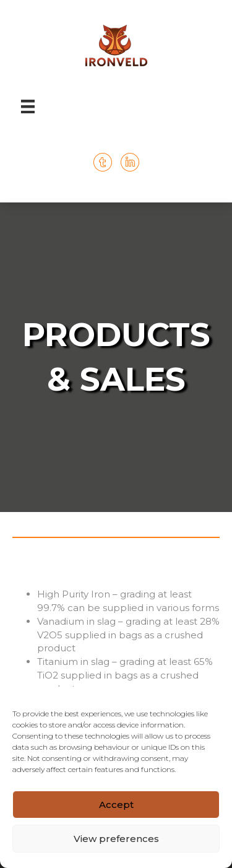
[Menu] (28, 106)
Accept (116, 805)
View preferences (116, 839)
